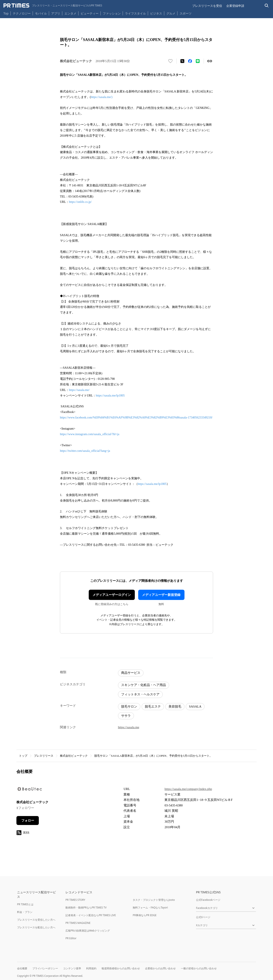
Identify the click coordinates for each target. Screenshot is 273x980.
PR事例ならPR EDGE (144, 915)
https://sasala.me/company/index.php (188, 789)
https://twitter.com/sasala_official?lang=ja (85, 451)
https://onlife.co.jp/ (80, 202)
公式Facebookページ (208, 900)
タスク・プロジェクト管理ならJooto (154, 900)
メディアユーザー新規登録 (161, 595)
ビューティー (90, 13)
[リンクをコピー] (210, 61)
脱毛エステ (153, 706)
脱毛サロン (129, 706)
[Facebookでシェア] (190, 61)
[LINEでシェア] (198, 61)
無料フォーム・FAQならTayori (150, 908)
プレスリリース (44, 756)
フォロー (28, 821)
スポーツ (186, 13)
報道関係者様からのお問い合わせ (121, 968)
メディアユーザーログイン (112, 595)
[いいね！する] (170, 61)
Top (6, 13)
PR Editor (71, 938)
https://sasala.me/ (79, 390)
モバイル (41, 13)
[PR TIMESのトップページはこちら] (53, 6)
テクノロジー (22, 13)
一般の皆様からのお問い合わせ (199, 968)
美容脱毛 (175, 706)
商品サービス (131, 673)
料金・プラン (25, 912)
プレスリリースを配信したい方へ (36, 927)
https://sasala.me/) (102, 97)
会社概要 (22, 968)
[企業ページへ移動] (30, 790)
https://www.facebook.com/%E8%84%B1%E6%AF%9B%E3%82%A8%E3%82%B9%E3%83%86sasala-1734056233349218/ (136, 418)
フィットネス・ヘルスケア (140, 694)
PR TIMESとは (25, 904)
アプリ (56, 13)
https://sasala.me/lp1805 (110, 396)
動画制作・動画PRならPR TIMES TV (86, 908)
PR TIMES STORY (75, 900)
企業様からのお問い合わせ (160, 968)
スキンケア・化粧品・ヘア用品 (144, 685)
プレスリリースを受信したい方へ (36, 920)
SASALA (195, 706)
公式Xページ (203, 917)
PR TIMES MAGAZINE (78, 923)
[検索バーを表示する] (267, 6)
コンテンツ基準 (72, 968)
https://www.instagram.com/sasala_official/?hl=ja (90, 434)
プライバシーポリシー (45, 968)
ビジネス (156, 13)
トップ (23, 756)
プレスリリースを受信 (207, 6)
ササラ (126, 716)
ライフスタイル (135, 13)
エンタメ (70, 13)
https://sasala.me (129, 727)
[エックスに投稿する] (182, 61)
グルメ (171, 13)
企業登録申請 (235, 6)
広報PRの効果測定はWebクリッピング (88, 931)
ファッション (112, 13)
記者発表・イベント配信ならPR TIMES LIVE (91, 915)
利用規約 (91, 968)
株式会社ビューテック (74, 756)
